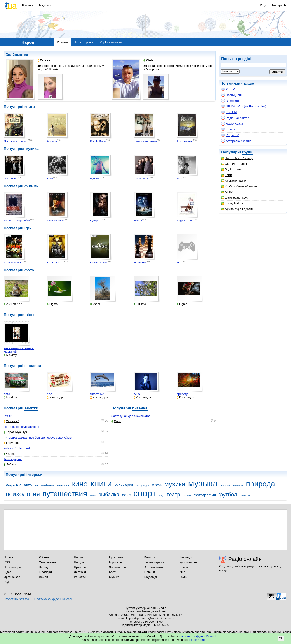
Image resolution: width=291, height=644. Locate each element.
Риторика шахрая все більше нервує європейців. (38, 438)
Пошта (8, 557)
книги (30, 107)
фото (29, 270)
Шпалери (45, 572)
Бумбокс (95, 179)
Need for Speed (13, 263)
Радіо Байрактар (235, 118)
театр (173, 495)
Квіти (227, 175)
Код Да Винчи (98, 141)
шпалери (33, 366)
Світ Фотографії (234, 164)
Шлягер (229, 130)
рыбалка (109, 495)
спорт (145, 493)
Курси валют (188, 562)
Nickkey (10, 355)
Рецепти (80, 577)
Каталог (150, 557)
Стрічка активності (113, 42)
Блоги (184, 567)
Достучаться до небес (17, 221)
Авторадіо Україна (236, 141)
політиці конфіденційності (197, 636)
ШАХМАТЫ (140, 263)
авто (7, 394)
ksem (95, 304)
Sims (180, 263)
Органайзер (12, 577)
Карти (113, 572)
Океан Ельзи (141, 179)
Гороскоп (115, 562)
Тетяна (44, 60)
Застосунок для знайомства (131, 416)
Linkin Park (10, 179)
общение (226, 486)
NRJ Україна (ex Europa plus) (244, 107)
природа (183, 394)
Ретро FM (230, 135)
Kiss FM (229, 112)
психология (23, 494)
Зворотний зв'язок (16, 599)
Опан (116, 421)
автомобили (44, 485)
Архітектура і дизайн (237, 209)
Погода (79, 562)
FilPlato (140, 304)
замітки (31, 408)
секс (126, 495)
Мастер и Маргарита (16, 141)
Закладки (186, 557)
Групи (183, 577)
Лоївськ (10, 464)
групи (247, 152)
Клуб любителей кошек (239, 186)
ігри (28, 228)
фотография (205, 495)
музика (32, 149)
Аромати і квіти (234, 181)
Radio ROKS (232, 124)
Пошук (79, 557)
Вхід (263, 5)
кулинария (124, 485)
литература (142, 486)
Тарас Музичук (15, 432)
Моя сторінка (84, 42)
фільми (32, 186)
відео (30, 315)
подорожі (238, 486)
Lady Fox (11, 443)
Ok (281, 638)
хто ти (8, 416)
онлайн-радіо (242, 83)
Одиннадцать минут (145, 141)
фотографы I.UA (235, 198)
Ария (50, 179)
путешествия (65, 494)
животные (97, 394)
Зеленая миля (55, 221)
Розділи (44, 5)
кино (137, 394)
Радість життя (233, 169)
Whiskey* (11, 421)
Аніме (227, 192)
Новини (150, 572)
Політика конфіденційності (53, 599)
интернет (63, 485)
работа (93, 496)
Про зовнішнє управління (21, 427)
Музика (114, 577)
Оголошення (48, 562)
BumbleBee (231, 101)
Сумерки (95, 221)
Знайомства (17, 55)
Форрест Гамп (185, 221)
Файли (43, 577)
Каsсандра (56, 397)
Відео (8, 572)
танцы (161, 496)
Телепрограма (154, 562)
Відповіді (151, 577)
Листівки (80, 572)
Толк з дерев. (13, 459)
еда (50, 394)
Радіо (7, 582)
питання (140, 408)
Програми (116, 557)
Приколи (80, 567)
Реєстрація (279, 5)
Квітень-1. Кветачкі (17, 448)
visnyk (9, 454)
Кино (180, 179)
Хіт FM (228, 89)
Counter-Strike (98, 263)
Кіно (182, 572)
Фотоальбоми (154, 567)
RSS (7, 562)
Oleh (148, 60)
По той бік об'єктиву (237, 158)
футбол (228, 495)
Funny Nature (232, 203)
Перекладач (12, 567)
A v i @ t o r (13, 304)
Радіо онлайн (245, 559)
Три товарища (185, 141)
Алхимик (52, 141)
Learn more (197, 640)
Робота (44, 557)
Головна (28, 5)
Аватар (138, 221)
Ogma (52, 304)
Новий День (232, 95)
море (156, 485)
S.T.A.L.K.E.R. (55, 263)
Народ (43, 567)
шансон (245, 495)
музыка (203, 483)
